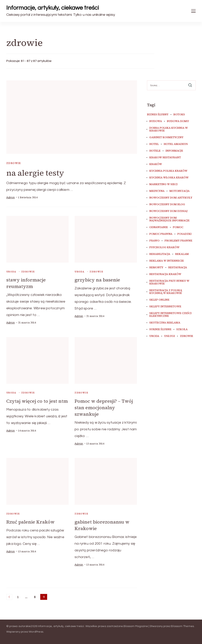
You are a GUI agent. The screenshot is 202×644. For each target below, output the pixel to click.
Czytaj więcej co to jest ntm (37, 401)
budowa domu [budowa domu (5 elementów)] (178, 121)
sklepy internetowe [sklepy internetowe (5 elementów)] (165, 307)
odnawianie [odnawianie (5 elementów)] (159, 227)
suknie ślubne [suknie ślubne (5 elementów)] (160, 329)
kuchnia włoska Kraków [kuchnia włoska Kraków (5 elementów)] (169, 178)
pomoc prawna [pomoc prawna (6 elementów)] (161, 234)
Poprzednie (9, 597)
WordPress (36, 632)
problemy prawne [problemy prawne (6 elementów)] (178, 241)
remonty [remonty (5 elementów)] (156, 267)
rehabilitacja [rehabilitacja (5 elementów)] (160, 254)
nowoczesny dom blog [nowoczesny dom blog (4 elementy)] (167, 204)
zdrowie (14, 163)
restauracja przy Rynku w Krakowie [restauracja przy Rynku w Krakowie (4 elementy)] (169, 282)
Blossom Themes (182, 626)
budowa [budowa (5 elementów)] (156, 121)
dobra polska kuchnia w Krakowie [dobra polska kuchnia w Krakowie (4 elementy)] (169, 129)
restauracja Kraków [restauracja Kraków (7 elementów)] (165, 274)
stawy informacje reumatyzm (26, 283)
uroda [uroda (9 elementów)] (154, 336)
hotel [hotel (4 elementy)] (154, 144)
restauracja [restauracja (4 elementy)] (178, 267)
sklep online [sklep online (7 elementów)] (159, 300)
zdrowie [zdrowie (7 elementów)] (187, 336)
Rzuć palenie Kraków (30, 522)
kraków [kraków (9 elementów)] (156, 164)
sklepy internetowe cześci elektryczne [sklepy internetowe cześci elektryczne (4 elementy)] (170, 315)
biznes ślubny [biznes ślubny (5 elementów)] (158, 115)
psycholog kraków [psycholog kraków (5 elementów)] (164, 247)
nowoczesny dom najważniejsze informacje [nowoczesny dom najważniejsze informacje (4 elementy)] (169, 219)
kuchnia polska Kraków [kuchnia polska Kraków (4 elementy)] (168, 171)
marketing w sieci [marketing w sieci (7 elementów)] (163, 184)
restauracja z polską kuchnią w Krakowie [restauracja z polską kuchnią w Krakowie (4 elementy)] (166, 292)
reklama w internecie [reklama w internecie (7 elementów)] (167, 261)
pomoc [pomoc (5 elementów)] (178, 227)
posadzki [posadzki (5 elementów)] (184, 234)
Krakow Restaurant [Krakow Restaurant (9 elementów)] (165, 158)
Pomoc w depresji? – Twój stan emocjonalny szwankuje (104, 408)
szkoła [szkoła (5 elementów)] (182, 329)
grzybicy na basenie (97, 280)
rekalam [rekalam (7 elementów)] (182, 254)
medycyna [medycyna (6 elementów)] (157, 191)
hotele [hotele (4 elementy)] (155, 151)
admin (11, 198)
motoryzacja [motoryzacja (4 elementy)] (180, 191)
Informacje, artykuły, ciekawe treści (53, 8)
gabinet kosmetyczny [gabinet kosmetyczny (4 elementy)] (166, 137)
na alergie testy (35, 173)
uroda (11, 272)
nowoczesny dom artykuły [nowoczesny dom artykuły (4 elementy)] (171, 198)
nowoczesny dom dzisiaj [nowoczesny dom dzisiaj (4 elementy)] (168, 211)
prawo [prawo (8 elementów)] (154, 241)
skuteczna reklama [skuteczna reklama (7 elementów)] (165, 323)
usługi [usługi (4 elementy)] (170, 336)
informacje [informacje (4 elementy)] (174, 151)
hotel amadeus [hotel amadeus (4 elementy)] (176, 144)
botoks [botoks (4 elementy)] (179, 115)
